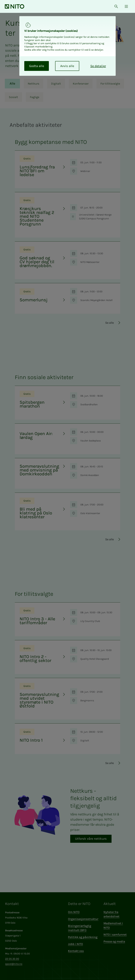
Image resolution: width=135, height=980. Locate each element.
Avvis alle (67, 66)
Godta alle (37, 66)
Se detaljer (98, 66)
